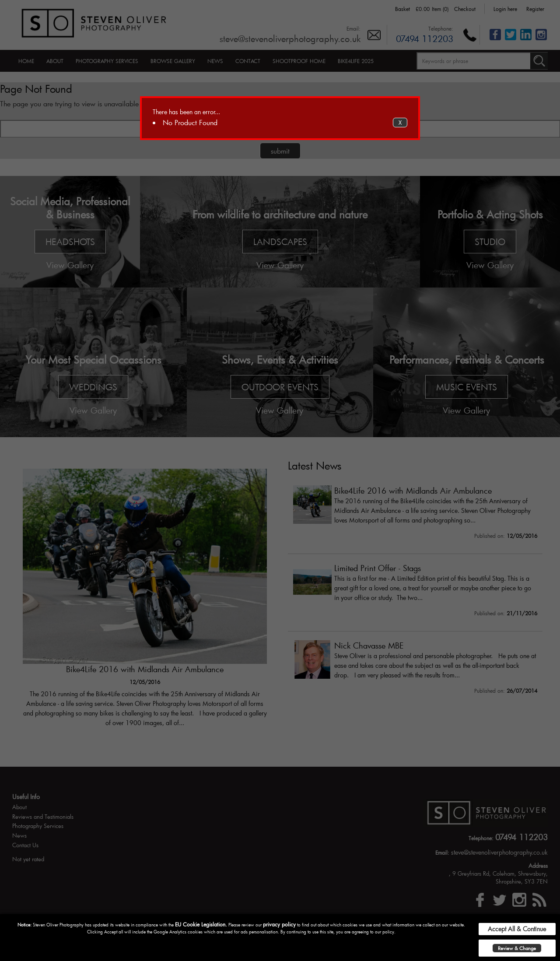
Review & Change (517, 948)
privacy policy (279, 924)
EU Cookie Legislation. (201, 924)
